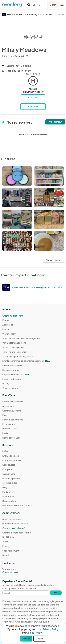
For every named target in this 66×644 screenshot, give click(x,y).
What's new (8, 496)
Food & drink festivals (13, 402)
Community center (12, 460)
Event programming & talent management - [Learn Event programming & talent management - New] (26, 361)
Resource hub (9, 501)
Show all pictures (54, 260)
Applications (8, 325)
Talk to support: (17, 571)
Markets (6, 433)
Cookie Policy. (34, 633)
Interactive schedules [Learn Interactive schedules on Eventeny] (13, 365)
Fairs (5, 415)
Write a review (55, 122)
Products (7, 329)
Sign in (53, 5)
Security (7, 555)
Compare (7, 469)
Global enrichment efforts (15, 523)
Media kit (7, 492)
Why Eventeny (9, 334)
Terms (5, 542)
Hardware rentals (11, 370)
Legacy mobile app (12, 379)
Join (56, 593)
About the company (12, 519)
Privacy (6, 546)
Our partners (9, 474)
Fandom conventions (13, 420)
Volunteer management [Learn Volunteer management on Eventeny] (14, 343)
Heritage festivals (11, 438)
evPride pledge (10, 483)
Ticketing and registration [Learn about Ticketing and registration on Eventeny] (15, 352)
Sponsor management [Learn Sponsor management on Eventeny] (13, 347)
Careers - (14, 528)
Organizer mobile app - (16, 374)
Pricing (6, 383)
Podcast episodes (11, 478)
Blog (5, 487)
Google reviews (10, 388)
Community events (12, 411)
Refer (5, 451)
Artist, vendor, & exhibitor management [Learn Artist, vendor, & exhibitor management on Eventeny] (22, 338)
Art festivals (8, 406)
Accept (26, 639)
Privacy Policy (51, 629)
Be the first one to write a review (33, 134)
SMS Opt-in (8, 537)
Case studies (9, 465)
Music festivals (9, 429)
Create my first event (13, 316)
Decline (40, 639)
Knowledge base (11, 456)
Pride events (9, 424)
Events (6, 320)
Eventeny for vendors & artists (17, 505)
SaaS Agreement (11, 551)
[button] (35, 5)
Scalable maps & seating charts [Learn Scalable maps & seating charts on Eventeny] (18, 356)
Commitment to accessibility (17, 533)
